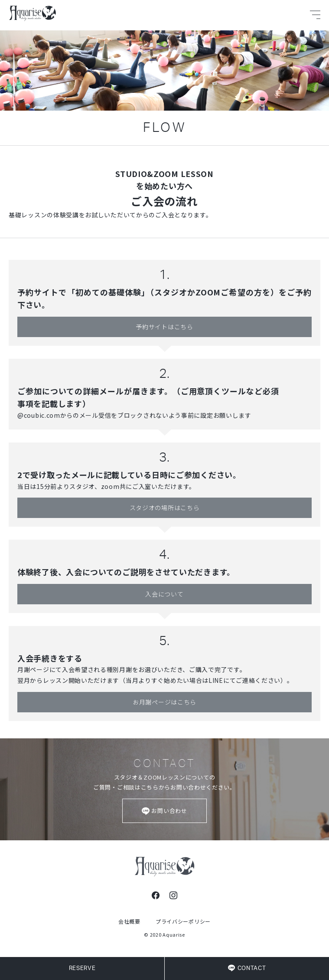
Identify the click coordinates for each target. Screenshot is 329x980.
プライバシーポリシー (183, 921)
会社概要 (129, 921)
